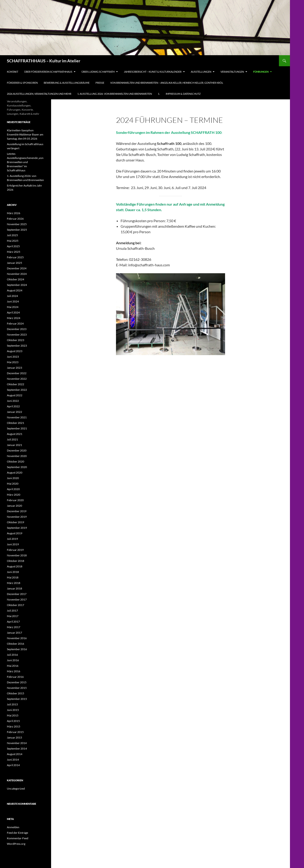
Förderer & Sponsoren (22, 83)
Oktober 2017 (16, 605)
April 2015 (13, 721)
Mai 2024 (13, 307)
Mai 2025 (13, 241)
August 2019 (15, 533)
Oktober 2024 (16, 279)
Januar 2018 (14, 588)
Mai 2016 (13, 666)
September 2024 (17, 285)
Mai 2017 (13, 616)
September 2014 (17, 749)
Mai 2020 (13, 484)
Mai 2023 (13, 362)
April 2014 (13, 765)
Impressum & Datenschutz (183, 94)
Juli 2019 (12, 539)
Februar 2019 (15, 550)
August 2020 (15, 473)
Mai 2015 (13, 715)
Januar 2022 (14, 412)
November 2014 (17, 743)
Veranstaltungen (232, 72)
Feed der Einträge (17, 833)
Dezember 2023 (17, 329)
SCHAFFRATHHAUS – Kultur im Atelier (44, 61)
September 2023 (17, 346)
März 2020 (14, 495)
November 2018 (17, 555)
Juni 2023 (13, 357)
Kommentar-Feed (18, 838)
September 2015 (17, 699)
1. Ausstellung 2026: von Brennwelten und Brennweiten (115, 94)
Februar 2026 (15, 219)
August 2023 (15, 351)
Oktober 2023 (16, 340)
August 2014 (15, 754)
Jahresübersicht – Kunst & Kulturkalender (153, 72)
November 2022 (17, 379)
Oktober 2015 (16, 693)
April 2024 (13, 312)
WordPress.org (16, 844)
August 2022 (15, 395)
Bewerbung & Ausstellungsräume (67, 83)
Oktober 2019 (16, 522)
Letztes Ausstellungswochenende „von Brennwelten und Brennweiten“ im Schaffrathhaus (25, 162)
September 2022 (17, 390)
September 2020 (17, 467)
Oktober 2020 (16, 461)
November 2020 (17, 456)
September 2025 (17, 230)
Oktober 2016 (16, 644)
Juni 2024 (13, 301)
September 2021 (17, 428)
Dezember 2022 (17, 373)
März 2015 (14, 726)
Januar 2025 (14, 263)
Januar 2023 (14, 368)
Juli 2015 (12, 704)
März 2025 (14, 252)
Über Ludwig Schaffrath (98, 72)
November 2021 (17, 417)
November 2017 (17, 599)
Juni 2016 (13, 660)
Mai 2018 (13, 577)
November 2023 (17, 335)
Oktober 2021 (16, 423)
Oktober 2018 (16, 561)
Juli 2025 (12, 235)
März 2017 (14, 627)
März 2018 (14, 583)
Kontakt (13, 72)
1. (159, 94)
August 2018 (15, 566)
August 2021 (15, 434)
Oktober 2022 (16, 384)
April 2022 (13, 406)
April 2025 (13, 246)
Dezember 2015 (17, 682)
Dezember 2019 (17, 511)
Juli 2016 (12, 655)
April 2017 (13, 622)
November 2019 (17, 517)
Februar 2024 (15, 323)
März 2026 (14, 213)
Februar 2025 (15, 257)
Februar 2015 (15, 732)
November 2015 (17, 688)
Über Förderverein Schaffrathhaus (48, 72)
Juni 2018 (13, 572)
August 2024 (15, 290)
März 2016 (14, 671)
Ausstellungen (201, 72)
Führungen (261, 72)
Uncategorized (16, 789)
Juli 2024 (12, 296)
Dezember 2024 (17, 268)
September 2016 (17, 649)
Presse (100, 83)
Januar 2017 (14, 633)
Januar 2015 (14, 737)
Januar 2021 (14, 445)
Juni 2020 (13, 478)
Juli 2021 (12, 439)
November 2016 (17, 638)
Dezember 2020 (17, 450)
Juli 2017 (12, 611)
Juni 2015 (13, 710)
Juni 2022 (13, 401)
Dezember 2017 (17, 594)
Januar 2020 (14, 506)
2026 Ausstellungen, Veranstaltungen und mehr (39, 94)
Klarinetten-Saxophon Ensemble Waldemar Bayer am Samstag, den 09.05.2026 (25, 134)
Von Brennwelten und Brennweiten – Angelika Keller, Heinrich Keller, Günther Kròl (167, 83)
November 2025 (17, 224)
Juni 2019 (13, 544)
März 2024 (14, 318)
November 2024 (17, 274)
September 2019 (17, 528)
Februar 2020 (15, 500)
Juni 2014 (13, 760)
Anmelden (13, 827)
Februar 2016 (15, 677)
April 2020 (13, 489)
